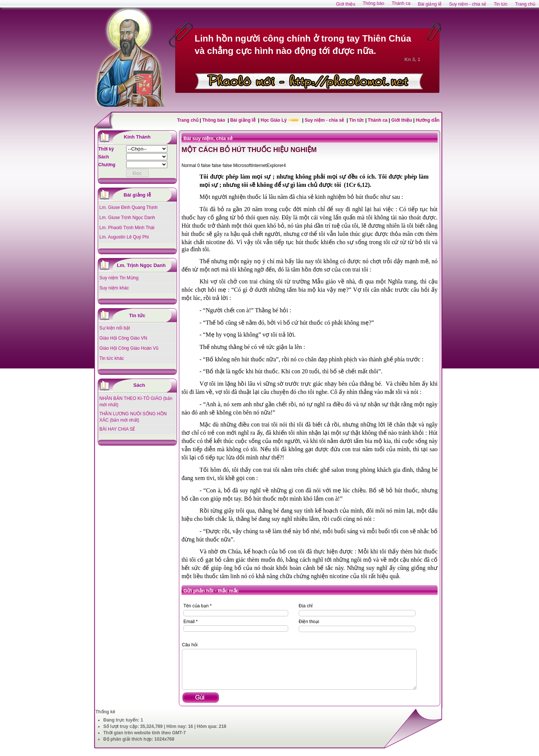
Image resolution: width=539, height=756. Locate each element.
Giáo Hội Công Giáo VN (124, 338)
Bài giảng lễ (243, 120)
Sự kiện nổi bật (115, 328)
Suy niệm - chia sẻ (325, 120)
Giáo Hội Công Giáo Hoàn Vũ (129, 348)
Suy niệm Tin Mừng (119, 278)
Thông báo (214, 120)
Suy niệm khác (114, 288)
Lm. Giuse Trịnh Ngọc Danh (127, 218)
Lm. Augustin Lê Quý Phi (124, 237)
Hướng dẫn (428, 120)
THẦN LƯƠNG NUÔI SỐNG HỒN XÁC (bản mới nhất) (133, 417)
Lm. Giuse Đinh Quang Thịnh (129, 207)
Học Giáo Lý (274, 120)
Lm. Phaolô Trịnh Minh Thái (127, 228)
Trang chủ (188, 120)
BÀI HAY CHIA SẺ (118, 429)
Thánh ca (378, 120)
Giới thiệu (401, 120)
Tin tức (357, 120)
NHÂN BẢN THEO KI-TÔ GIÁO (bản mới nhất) (136, 402)
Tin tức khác (112, 358)
